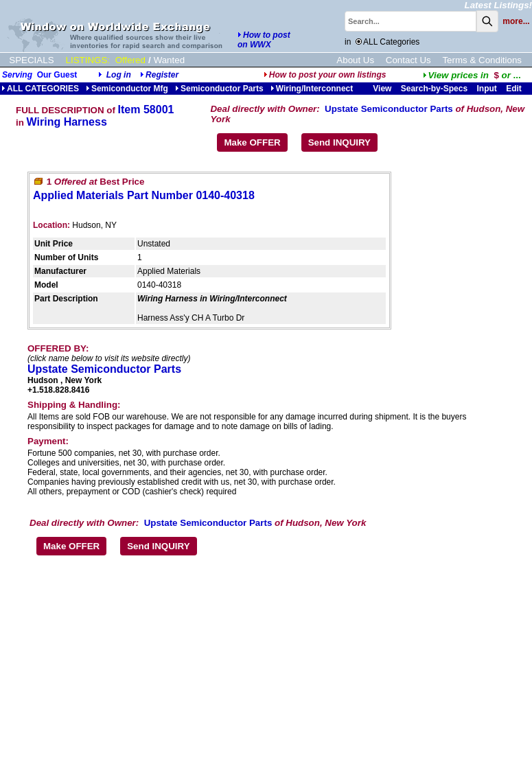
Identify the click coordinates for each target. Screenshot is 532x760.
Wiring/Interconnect (312, 89)
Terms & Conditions (482, 60)
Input (486, 89)
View (382, 89)
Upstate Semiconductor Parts (389, 109)
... (472, 75)
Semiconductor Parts (219, 89)
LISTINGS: (88, 60)
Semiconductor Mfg (127, 89)
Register (162, 75)
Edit (515, 89)
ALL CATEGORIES (40, 89)
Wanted (169, 60)
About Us (355, 60)
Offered (130, 60)
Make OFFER (252, 142)
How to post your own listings (325, 75)
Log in (119, 75)
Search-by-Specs (434, 89)
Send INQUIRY (339, 142)
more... (516, 21)
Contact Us (408, 60)
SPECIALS (31, 60)
